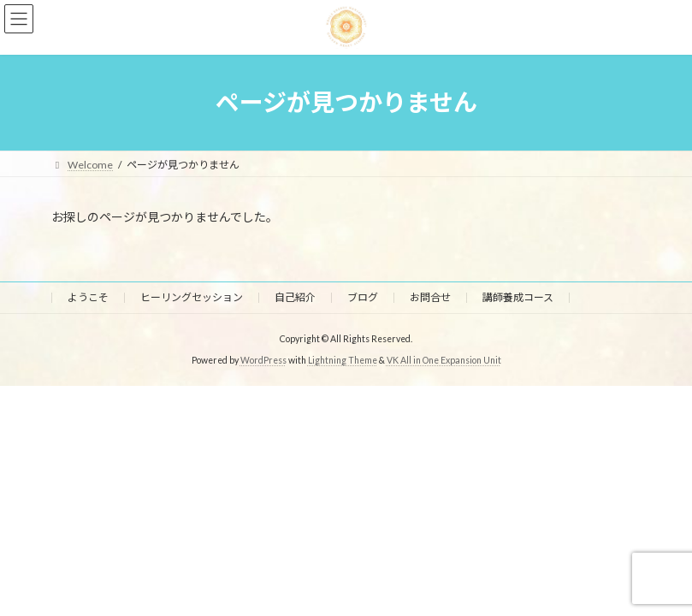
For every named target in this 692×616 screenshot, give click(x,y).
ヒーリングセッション (192, 297)
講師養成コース (518, 297)
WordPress (263, 360)
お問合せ (430, 297)
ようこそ (88, 297)
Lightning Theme (343, 360)
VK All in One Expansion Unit (444, 360)
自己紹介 (295, 297)
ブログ (363, 297)
